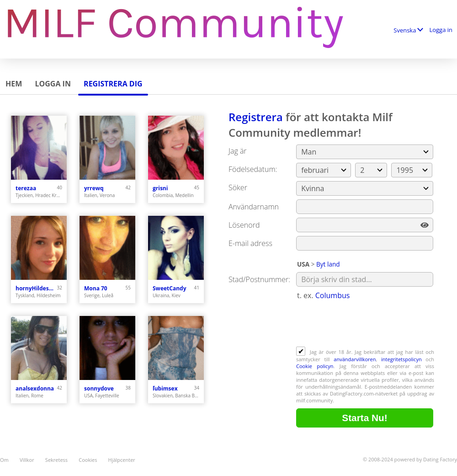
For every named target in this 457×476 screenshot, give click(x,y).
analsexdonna (35, 388)
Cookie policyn (315, 366)
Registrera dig (113, 84)
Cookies (88, 460)
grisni (160, 188)
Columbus (333, 295)
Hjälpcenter (122, 460)
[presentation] (366, 324)
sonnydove (99, 388)
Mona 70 (96, 288)
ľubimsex (165, 388)
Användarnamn (254, 207)
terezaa (26, 188)
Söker (238, 187)
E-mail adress (250, 243)
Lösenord (244, 225)
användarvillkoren (355, 359)
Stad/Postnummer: (259, 279)
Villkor (27, 460)
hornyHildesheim (36, 288)
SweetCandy (169, 288)
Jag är (238, 151)
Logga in (441, 30)
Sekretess (56, 460)
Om (4, 460)
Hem (14, 84)
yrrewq (94, 188)
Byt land (328, 264)
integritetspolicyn (401, 359)
